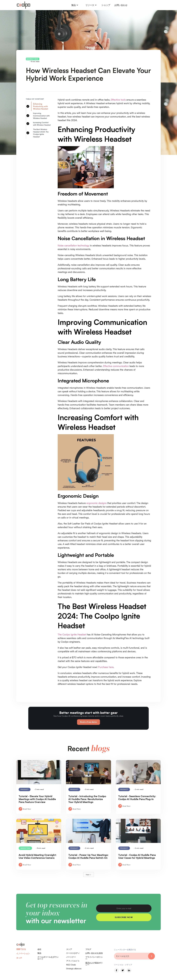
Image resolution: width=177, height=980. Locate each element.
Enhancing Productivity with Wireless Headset (41, 106)
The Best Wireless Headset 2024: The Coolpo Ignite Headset (41, 133)
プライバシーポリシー (94, 958)
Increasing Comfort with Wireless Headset (42, 124)
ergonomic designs (97, 503)
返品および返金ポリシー (94, 964)
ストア (69, 949)
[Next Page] (89, 875)
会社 (39, 949)
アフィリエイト (73, 961)
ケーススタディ (73, 953)
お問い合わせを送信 (94, 953)
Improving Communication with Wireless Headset (41, 116)
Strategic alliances (74, 969)
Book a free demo (88, 722)
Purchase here (106, 667)
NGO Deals (71, 965)
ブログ (88, 949)
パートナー (71, 957)
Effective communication (116, 366)
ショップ (106, 5)
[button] (75, 5)
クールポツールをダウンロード (48, 958)
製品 (39, 953)
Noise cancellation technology (73, 245)
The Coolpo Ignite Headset (72, 634)
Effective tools (118, 100)
